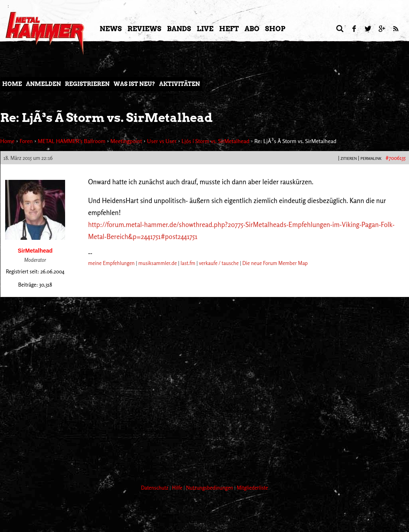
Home (12, 84)
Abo (252, 29)
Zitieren (348, 158)
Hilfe (178, 488)
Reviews (144, 29)
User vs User (162, 141)
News (111, 29)
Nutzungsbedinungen (210, 488)
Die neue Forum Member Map (275, 263)
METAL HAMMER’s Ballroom (71, 141)
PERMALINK (371, 158)
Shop (275, 29)
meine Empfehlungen (112, 263)
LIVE (205, 29)
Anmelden (44, 84)
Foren (26, 141)
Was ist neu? (134, 84)
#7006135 (395, 158)
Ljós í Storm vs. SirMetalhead (216, 141)
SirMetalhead (35, 251)
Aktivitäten (179, 84)
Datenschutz (155, 488)
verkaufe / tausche (219, 263)
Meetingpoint (126, 141)
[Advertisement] (146, 448)
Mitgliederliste (252, 488)
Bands (179, 29)
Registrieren (87, 84)
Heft (229, 29)
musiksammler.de (158, 263)
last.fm (188, 263)
